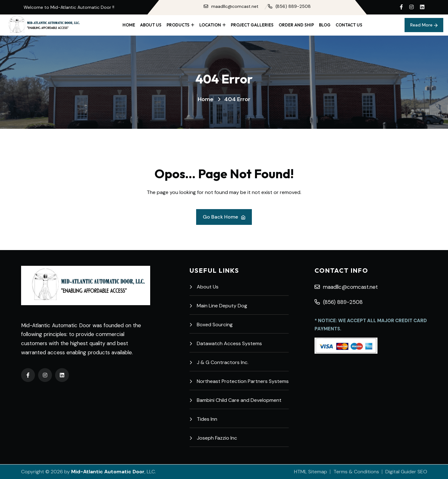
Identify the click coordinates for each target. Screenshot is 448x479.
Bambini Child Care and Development (235, 400)
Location (210, 25)
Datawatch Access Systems (226, 343)
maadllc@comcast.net (231, 6)
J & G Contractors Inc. (219, 362)
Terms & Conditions (356, 472)
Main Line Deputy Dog (218, 306)
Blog (325, 25)
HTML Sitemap (311, 472)
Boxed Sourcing (211, 325)
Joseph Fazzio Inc (213, 438)
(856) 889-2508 (289, 6)
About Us (151, 25)
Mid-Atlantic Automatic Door (108, 472)
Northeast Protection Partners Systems (239, 381)
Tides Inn (203, 419)
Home (129, 25)
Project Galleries (252, 25)
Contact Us (349, 25)
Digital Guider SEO (406, 472)
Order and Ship (296, 25)
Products (178, 25)
